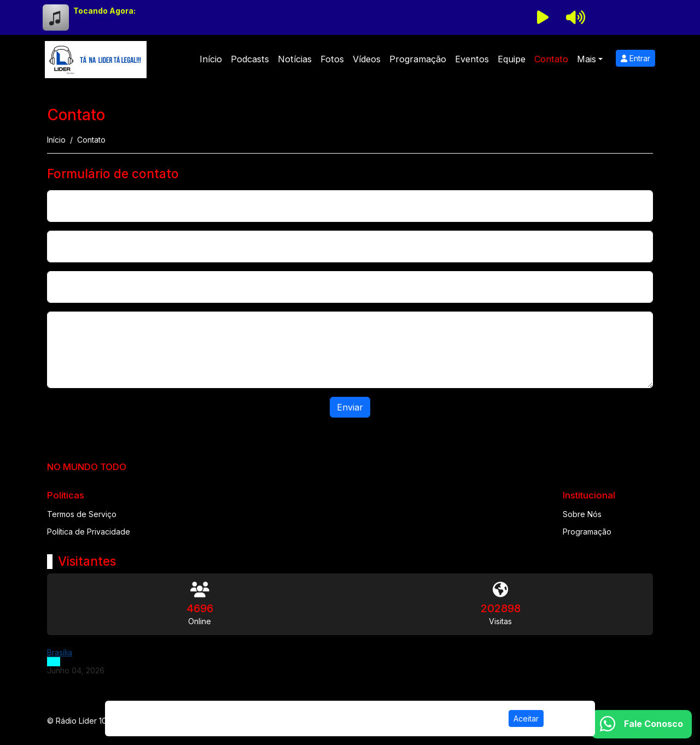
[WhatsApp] (641, 724)
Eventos (472, 59)
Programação (418, 59)
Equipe (512, 59)
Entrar (635, 58)
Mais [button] (587, 59)
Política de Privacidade (89, 532)
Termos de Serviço (82, 514)
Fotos (332, 59)
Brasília (60, 652)
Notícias (295, 59)
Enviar (350, 407)
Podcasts (250, 59)
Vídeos (367, 59)
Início (211, 59)
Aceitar (526, 718)
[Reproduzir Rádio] (542, 17)
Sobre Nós (582, 514)
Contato (551, 59)
